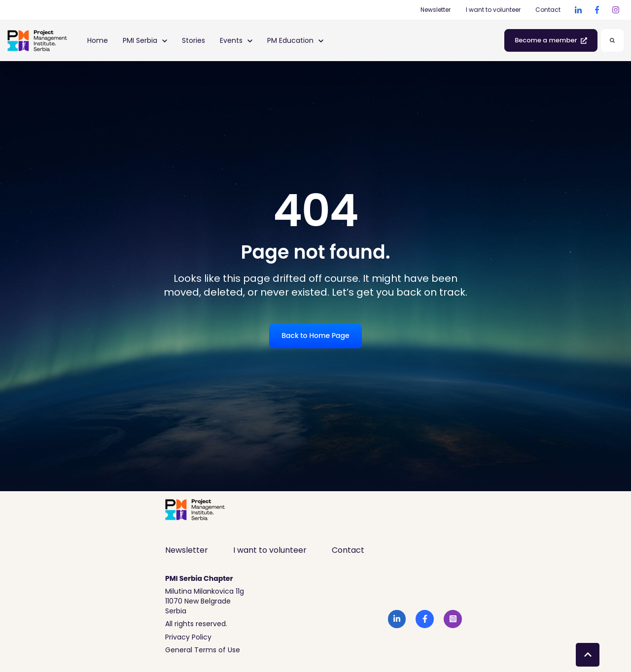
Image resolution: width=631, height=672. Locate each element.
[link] (578, 10)
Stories (193, 40)
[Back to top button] (588, 655)
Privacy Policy (188, 637)
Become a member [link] (551, 40)
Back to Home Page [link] (315, 336)
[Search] (612, 40)
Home (98, 40)
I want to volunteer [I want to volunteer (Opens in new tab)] (493, 10)
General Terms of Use (203, 650)
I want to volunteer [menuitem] (270, 550)
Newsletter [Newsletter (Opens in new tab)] (436, 10)
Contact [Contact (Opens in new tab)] (548, 10)
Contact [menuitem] (348, 550)
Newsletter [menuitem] (187, 550)
